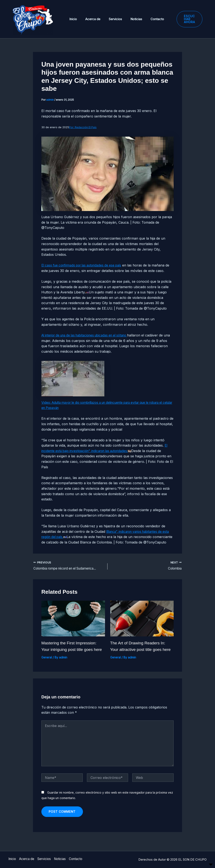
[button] (184, 19)
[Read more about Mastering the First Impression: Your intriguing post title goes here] (73, 624)
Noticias (129, 19)
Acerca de (90, 19)
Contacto (148, 19)
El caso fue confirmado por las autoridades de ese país (85, 265)
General (47, 663)
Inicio (72, 19)
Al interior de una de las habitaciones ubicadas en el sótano (89, 335)
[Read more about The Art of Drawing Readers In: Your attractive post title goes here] (142, 624)
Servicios (110, 19)
